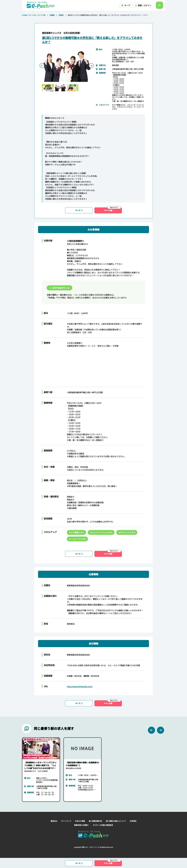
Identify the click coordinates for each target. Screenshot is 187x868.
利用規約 (133, 821)
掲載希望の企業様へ (82, 825)
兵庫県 (52, 15)
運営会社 (54, 821)
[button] (48, 88)
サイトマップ (66, 821)
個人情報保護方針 (95, 821)
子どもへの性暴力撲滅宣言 (103, 825)
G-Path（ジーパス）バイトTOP (34, 15)
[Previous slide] (42, 66)
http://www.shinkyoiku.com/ (80, 687)
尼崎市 (61, 15)
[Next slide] (91, 66)
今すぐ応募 (113, 210)
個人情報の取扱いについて (116, 821)
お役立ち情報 (80, 821)
